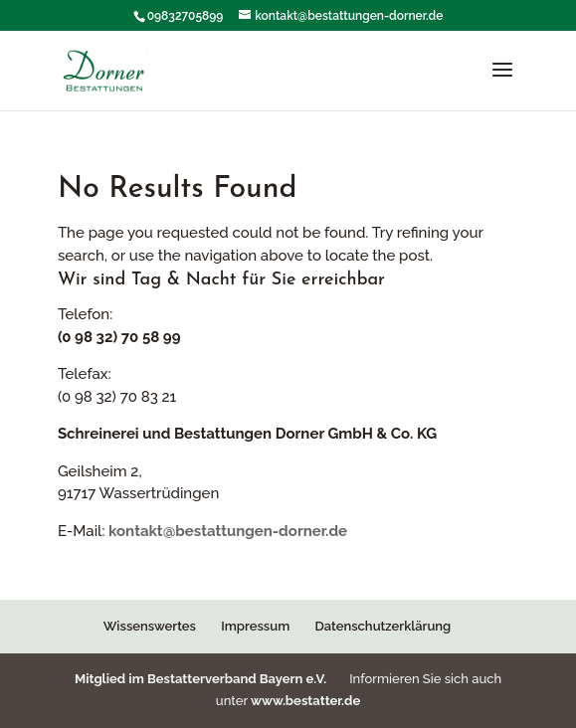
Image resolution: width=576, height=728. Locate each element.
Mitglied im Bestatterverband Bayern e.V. (202, 679)
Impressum (255, 626)
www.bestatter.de (305, 701)
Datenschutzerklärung (384, 626)
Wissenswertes (150, 626)
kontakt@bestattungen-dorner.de (228, 531)
